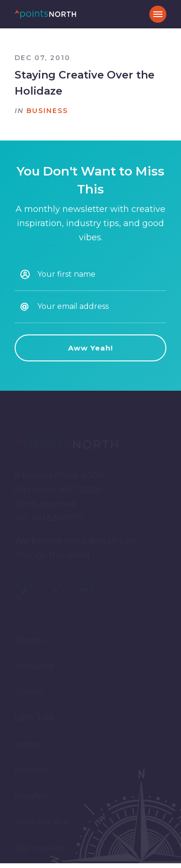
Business (47, 111)
